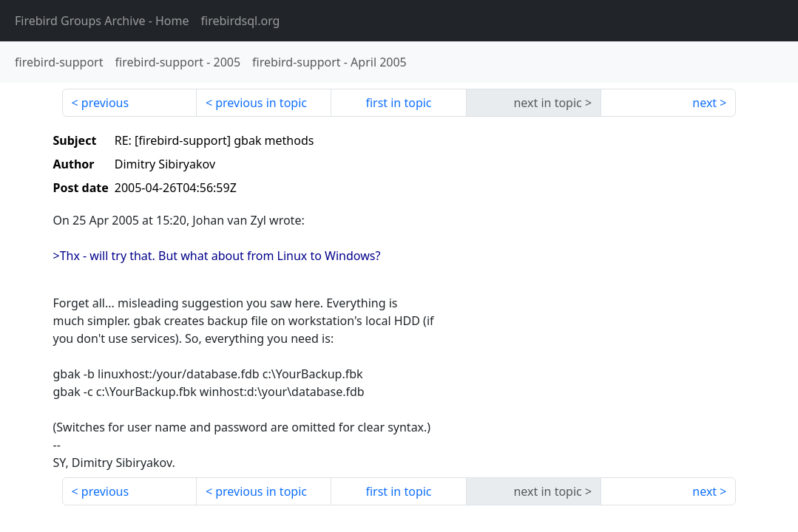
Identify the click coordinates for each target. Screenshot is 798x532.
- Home (102, 21)
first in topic (398, 103)
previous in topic (261, 103)
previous (105, 103)
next (704, 103)
